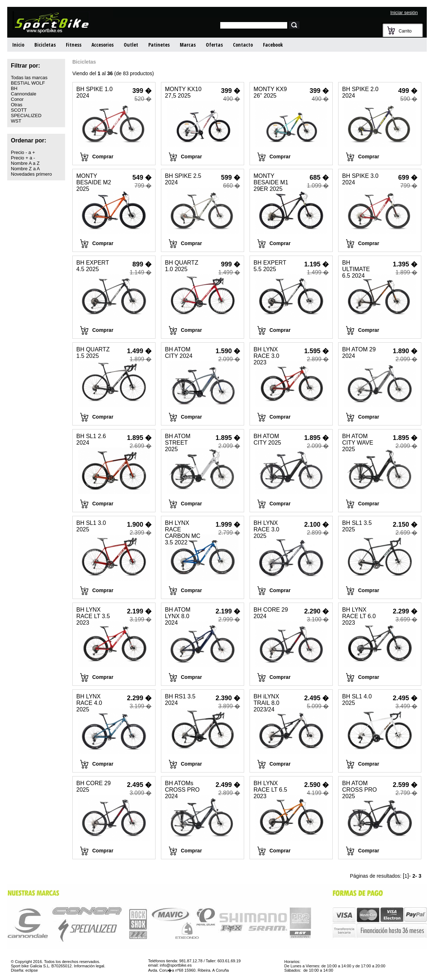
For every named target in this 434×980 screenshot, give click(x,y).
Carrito (405, 31)
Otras (17, 105)
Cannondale (24, 94)
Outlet (131, 45)
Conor (17, 99)
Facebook (273, 45)
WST (16, 121)
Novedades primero (31, 174)
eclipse (31, 970)
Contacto (243, 45)
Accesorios (103, 45)
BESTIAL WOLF (28, 83)
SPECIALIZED (26, 115)
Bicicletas (45, 45)
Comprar (103, 157)
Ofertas (214, 45)
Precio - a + (23, 152)
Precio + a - (23, 158)
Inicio (18, 45)
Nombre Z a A (25, 169)
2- (414, 876)
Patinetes (159, 45)
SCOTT (19, 110)
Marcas (188, 45)
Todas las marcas (29, 78)
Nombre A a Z (25, 163)
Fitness (74, 45)
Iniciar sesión (404, 12)
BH (14, 88)
